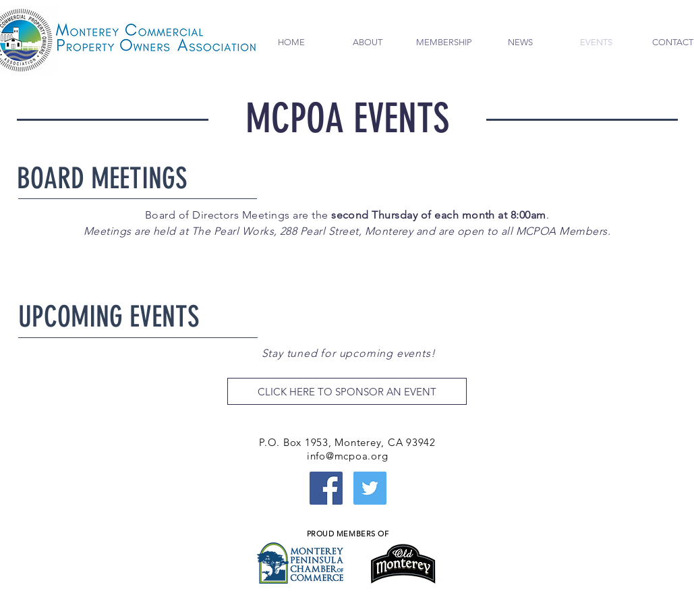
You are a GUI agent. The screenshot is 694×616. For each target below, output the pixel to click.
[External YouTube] (127, 511)
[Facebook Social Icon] (326, 488)
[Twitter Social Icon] (370, 488)
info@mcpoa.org (348, 456)
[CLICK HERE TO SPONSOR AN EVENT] (347, 391)
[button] (368, 43)
